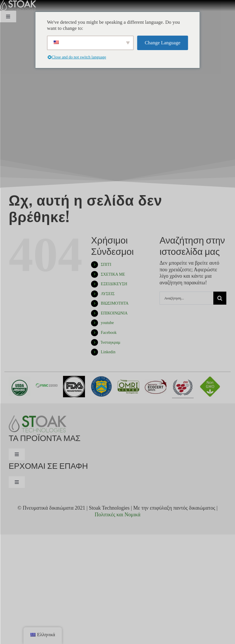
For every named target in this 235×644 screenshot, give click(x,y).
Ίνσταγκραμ (111, 342)
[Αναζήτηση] (220, 298)
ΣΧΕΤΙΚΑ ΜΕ (113, 274)
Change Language (163, 43)
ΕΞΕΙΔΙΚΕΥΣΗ (114, 284)
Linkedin (108, 352)
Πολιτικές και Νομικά (117, 515)
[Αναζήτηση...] (186, 298)
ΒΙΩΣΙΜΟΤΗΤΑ (115, 303)
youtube (107, 323)
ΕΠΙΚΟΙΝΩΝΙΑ (114, 313)
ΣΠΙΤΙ (106, 265)
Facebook (109, 333)
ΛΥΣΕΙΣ (108, 294)
